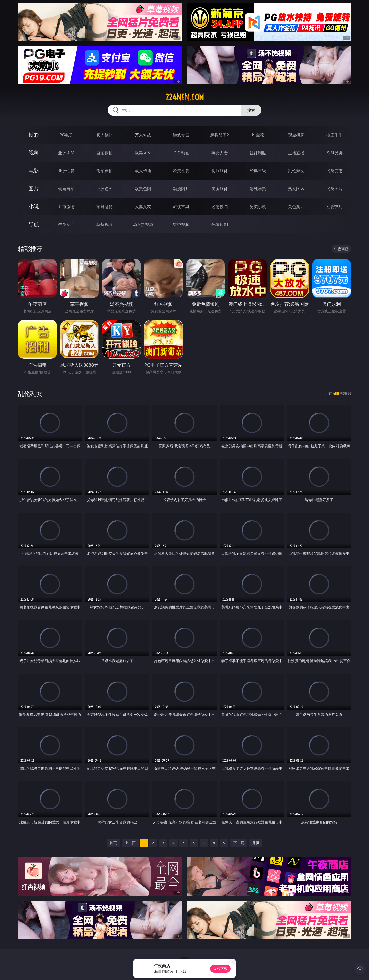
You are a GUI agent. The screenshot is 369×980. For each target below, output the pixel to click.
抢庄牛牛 (334, 135)
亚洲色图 (105, 189)
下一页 (239, 843)
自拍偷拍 (105, 153)
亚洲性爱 (66, 171)
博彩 (34, 135)
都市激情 (66, 206)
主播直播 (296, 153)
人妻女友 (143, 206)
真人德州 (105, 135)
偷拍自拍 (105, 171)
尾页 (256, 843)
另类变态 (334, 171)
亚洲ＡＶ (66, 153)
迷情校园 (220, 206)
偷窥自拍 (66, 189)
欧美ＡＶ (143, 153)
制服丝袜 (220, 171)
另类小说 (258, 206)
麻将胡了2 (219, 135)
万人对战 (143, 135)
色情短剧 (220, 224)
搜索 (251, 110)
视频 (34, 153)
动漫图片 (181, 189)
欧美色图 (143, 189)
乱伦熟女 (296, 171)
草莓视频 (105, 224)
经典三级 (258, 171)
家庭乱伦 (105, 206)
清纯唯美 (258, 189)
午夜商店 (66, 224)
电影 (34, 171)
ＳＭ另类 (334, 153)
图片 (34, 188)
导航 (34, 224)
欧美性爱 (181, 171)
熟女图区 (296, 189)
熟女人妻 (220, 153)
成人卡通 (143, 171)
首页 (113, 843)
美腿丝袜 (220, 189)
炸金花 (258, 135)
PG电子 (66, 135)
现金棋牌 (296, 135)
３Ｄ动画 (181, 153)
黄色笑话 (296, 206)
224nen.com (185, 97)
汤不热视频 (143, 224)
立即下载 (220, 969)
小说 (34, 206)
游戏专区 (181, 135)
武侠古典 (181, 206)
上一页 (130, 843)
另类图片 (334, 189)
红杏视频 (181, 224)
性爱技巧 (334, 206)
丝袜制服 (258, 153)
